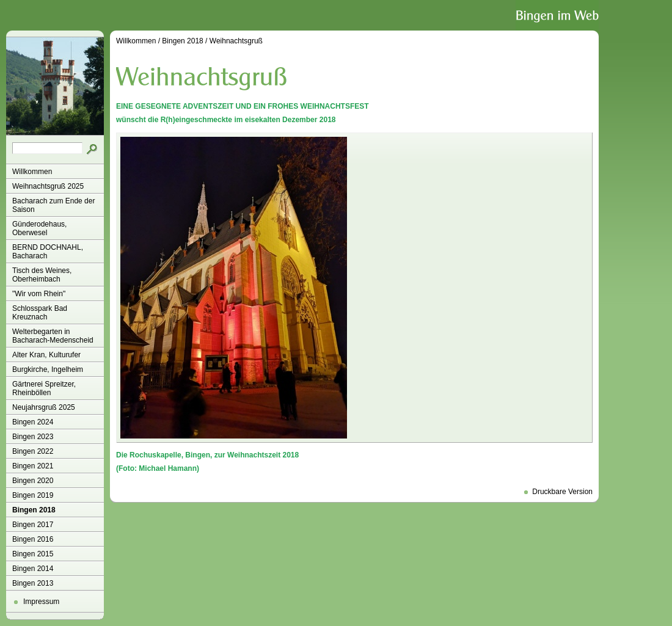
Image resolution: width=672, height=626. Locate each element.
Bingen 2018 (34, 510)
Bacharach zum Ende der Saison (53, 205)
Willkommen (32, 172)
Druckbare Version (562, 492)
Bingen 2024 (33, 422)
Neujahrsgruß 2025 (44, 407)
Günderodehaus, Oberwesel (39, 228)
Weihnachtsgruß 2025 (48, 186)
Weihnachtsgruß (236, 41)
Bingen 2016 (33, 539)
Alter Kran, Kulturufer (46, 355)
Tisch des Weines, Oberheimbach (42, 275)
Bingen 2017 (33, 525)
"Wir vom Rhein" (39, 294)
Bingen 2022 (33, 451)
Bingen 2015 (33, 554)
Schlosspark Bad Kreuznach (40, 313)
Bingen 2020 (33, 481)
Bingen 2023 (33, 437)
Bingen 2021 (33, 466)
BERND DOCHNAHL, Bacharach (48, 252)
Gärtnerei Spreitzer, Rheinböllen (44, 388)
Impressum (41, 602)
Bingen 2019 (33, 495)
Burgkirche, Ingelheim (48, 369)
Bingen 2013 (33, 583)
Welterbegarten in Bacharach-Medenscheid (53, 336)
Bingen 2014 (33, 569)
